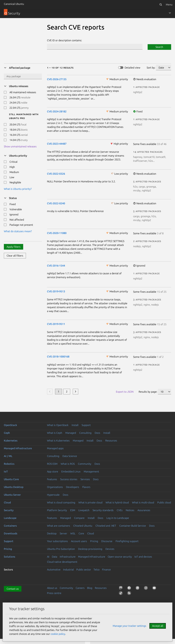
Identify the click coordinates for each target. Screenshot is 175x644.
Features (52, 479)
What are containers (59, 526)
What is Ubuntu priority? (18, 189)
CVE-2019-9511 (56, 324)
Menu (169, 5)
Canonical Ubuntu (14, 4)
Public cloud (164, 502)
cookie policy (58, 634)
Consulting (85, 433)
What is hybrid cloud (117, 502)
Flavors (86, 487)
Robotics (9, 464)
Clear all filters (15, 256)
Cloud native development (62, 562)
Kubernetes (11, 441)
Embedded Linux (71, 471)
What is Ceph (55, 433)
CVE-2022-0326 (56, 174)
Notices (130, 510)
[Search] (161, 5)
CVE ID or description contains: (64, 40)
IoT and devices (143, 557)
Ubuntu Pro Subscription (61, 549)
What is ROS (68, 464)
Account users (79, 541)
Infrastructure (68, 557)
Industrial (68, 570)
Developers (73, 487)
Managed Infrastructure (92, 557)
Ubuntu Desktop (14, 487)
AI (48, 557)
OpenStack (10, 425)
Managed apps (55, 448)
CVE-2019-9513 (56, 291)
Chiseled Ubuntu (83, 526)
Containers (10, 526)
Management (91, 471)
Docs (97, 433)
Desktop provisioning (90, 549)
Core (81, 533)
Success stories (69, 479)
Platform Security (57, 510)
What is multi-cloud (143, 502)
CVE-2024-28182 (57, 111)
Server (63, 533)
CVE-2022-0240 (56, 203)
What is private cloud (90, 502)
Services (85, 479)
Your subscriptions (57, 541)
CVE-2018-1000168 (58, 357)
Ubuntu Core (11, 479)
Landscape (10, 518)
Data (54, 557)
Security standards (103, 510)
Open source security (120, 557)
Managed (71, 433)
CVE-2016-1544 (56, 266)
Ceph (7, 433)
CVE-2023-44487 (57, 144)
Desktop (52, 533)
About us (52, 588)
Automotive (54, 570)
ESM (73, 510)
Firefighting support (127, 541)
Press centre (54, 593)
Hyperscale (53, 495)
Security (9, 510)
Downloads (11, 533)
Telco (97, 570)
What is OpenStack (58, 425)
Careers (80, 588)
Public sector (84, 570)
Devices (110, 549)
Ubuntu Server (12, 495)
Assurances (144, 510)
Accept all (158, 626)
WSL (73, 533)
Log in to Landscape (118, 518)
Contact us (13, 589)
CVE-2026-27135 (57, 79)
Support (86, 425)
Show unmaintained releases (20, 146)
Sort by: (151, 68)
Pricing (94, 541)
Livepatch (84, 510)
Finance (106, 570)
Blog (90, 588)
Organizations (55, 487)
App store (53, 471)
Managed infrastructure (18, 448)
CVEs (120, 510)
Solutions (9, 557)
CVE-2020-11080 (57, 233)
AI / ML (8, 456)
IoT (6, 471)
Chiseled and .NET (106, 526)
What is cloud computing (61, 502)
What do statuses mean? (18, 231)
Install (75, 425)
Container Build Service (133, 526)
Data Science (70, 456)
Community (85, 464)
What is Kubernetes (58, 441)
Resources (111, 441)
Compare (79, 518)
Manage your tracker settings (129, 626)
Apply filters (14, 247)
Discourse (107, 541)
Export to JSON (125, 392)
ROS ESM (52, 464)
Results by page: (148, 392)
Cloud (7, 502)
